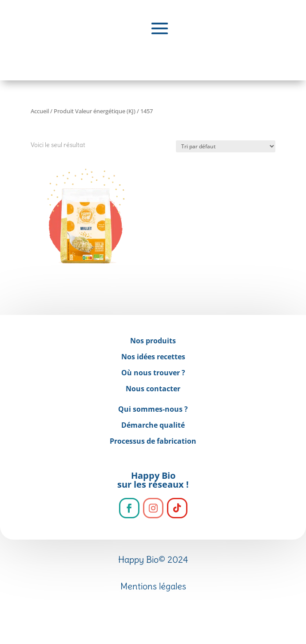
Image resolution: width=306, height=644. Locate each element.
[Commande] (226, 146)
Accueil (40, 111)
